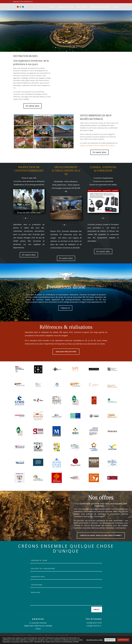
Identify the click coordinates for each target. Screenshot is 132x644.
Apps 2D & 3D (82, 7)
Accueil (52, 7)
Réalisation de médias (66, 7)
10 (71, 48)
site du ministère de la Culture (104, 146)
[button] (26, 218)
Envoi (97, 609)
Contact (116, 7)
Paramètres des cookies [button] (95, 640)
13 (77, 48)
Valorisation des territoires (100, 7)
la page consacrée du (87, 146)
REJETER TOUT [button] (110, 640)
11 (73, 48)
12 (75, 48)
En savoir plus (33, 106)
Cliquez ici (65, 308)
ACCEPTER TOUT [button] (123, 640)
